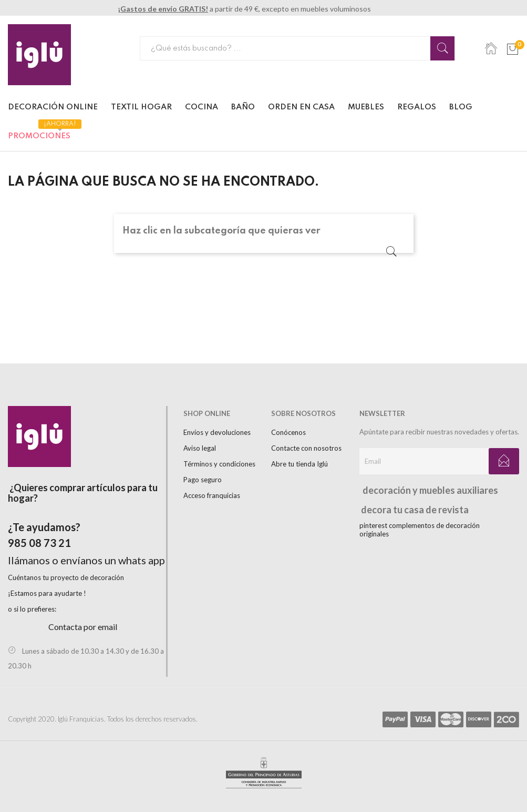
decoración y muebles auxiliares (426, 490)
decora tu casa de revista (411, 510)
